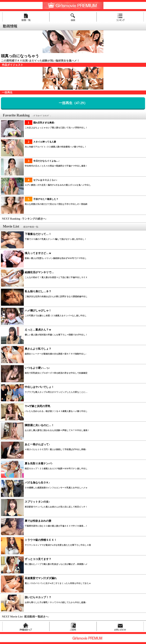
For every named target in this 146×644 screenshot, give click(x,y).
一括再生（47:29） (73, 103)
